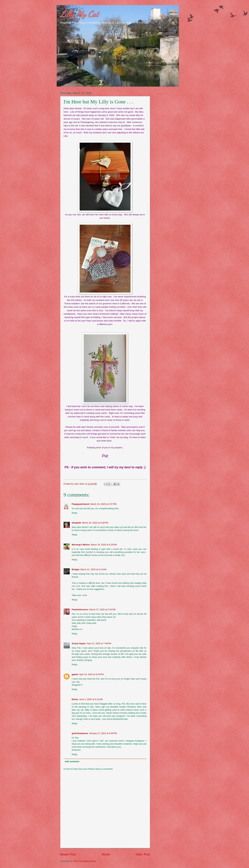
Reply (75, 513)
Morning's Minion (81, 545)
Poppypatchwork (81, 504)
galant (75, 674)
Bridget (76, 569)
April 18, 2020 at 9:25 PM (91, 674)
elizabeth (76, 523)
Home (106, 854)
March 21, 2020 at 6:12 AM (93, 569)
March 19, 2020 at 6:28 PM (95, 523)
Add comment (72, 761)
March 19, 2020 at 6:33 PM (104, 545)
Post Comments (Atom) (85, 861)
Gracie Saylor (79, 643)
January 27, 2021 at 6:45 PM (103, 733)
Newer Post (68, 854)
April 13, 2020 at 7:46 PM (99, 643)
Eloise (75, 699)
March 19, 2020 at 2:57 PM (103, 504)
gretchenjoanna (80, 733)
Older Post (143, 854)
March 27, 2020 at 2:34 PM (103, 609)
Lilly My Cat (79, 14)
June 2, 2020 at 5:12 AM (91, 699)
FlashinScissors (80, 609)
